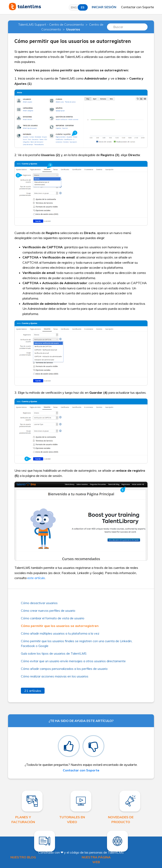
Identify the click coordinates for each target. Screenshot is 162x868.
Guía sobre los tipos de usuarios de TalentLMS (54, 653)
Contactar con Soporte (138, 7)
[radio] (69, 746)
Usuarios (73, 29)
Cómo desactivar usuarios (39, 603)
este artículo (36, 578)
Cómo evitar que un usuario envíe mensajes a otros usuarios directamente (73, 661)
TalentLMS (116, 852)
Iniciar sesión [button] (104, 7)
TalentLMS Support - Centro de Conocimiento (51, 24)
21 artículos (33, 691)
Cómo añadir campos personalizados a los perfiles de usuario (64, 669)
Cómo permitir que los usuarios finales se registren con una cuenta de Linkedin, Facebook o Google (77, 643)
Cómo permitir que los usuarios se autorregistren (60, 626)
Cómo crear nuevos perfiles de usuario (48, 611)
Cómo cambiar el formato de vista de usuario (53, 618)
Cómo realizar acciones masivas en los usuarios (55, 676)
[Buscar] (127, 27)
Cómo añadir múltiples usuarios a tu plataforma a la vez (60, 633)
